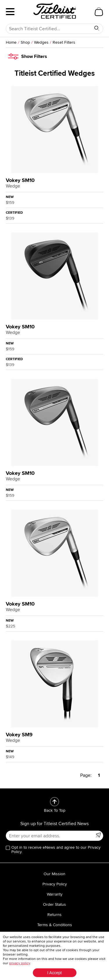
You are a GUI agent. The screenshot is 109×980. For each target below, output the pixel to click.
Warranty (55, 894)
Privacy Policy (55, 884)
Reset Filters (64, 42)
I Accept (55, 973)
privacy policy (19, 963)
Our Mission (54, 874)
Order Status (54, 904)
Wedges (41, 42)
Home (11, 42)
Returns (54, 915)
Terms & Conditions (55, 925)
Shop (25, 42)
